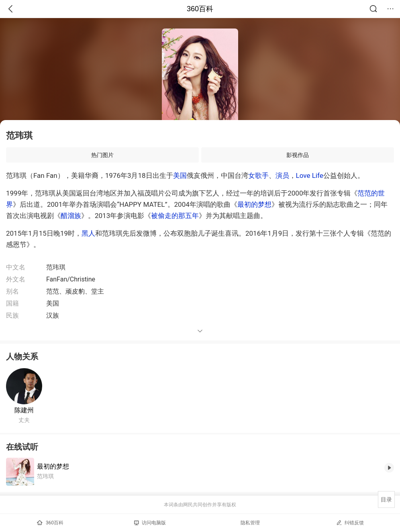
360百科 (200, 9)
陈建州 (24, 410)
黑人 (88, 233)
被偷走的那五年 (175, 216)
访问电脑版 (150, 523)
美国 (180, 175)
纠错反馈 (350, 523)
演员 (282, 175)
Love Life (310, 175)
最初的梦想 (254, 204)
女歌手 (258, 175)
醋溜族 (71, 216)
